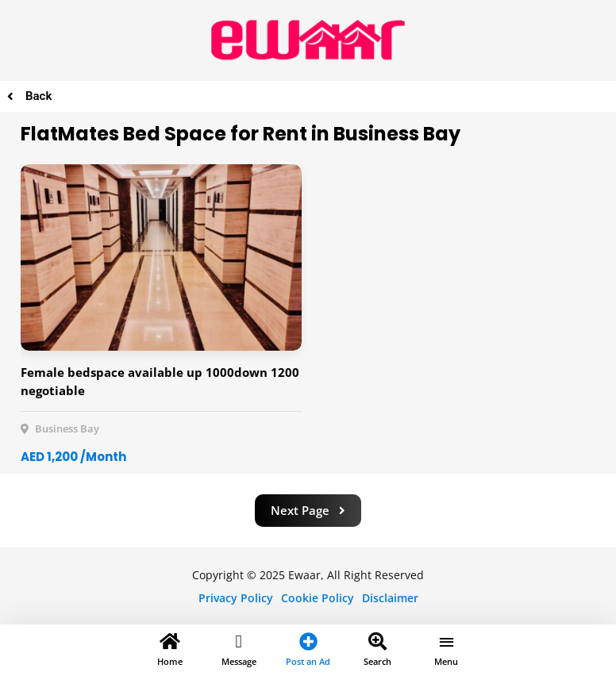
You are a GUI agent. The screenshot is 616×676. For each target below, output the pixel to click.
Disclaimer (390, 598)
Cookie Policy (318, 598)
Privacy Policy (236, 598)
